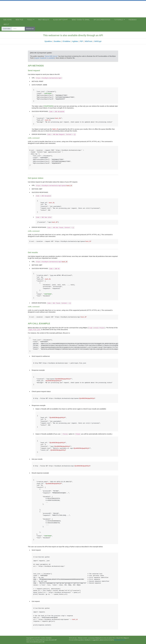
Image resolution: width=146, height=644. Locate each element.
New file (19, 20)
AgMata (75, 41)
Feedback (133, 20)
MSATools (89, 41)
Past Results (44, 20)
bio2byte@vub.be (120, 640)
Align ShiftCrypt (60, 20)
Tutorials (119, 20)
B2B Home (8, 20)
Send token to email (81, 20)
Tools (30, 20)
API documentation (102, 20)
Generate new (30, 29)
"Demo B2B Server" (51, 56)
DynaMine (48, 41)
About (6, 24)
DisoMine (57, 41)
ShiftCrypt (98, 41)
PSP (81, 41)
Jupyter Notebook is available (44, 58)
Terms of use (73, 638)
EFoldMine (66, 41)
